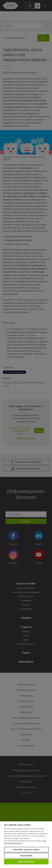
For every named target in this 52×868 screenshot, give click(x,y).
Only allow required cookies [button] (26, 850)
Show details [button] (26, 856)
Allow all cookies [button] (26, 862)
